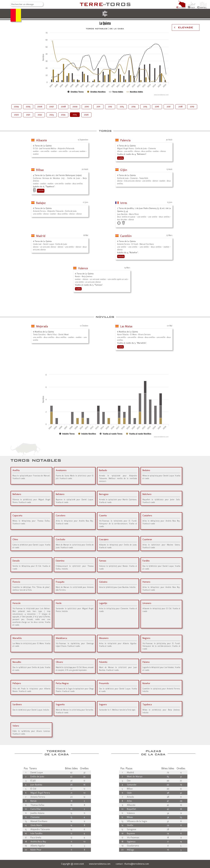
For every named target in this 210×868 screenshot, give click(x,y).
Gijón (124, 170)
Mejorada (42, 326)
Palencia (125, 140)
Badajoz (41, 203)
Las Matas (126, 326)
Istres (124, 203)
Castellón (126, 236)
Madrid (41, 236)
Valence (83, 268)
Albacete (41, 140)
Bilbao (40, 170)
